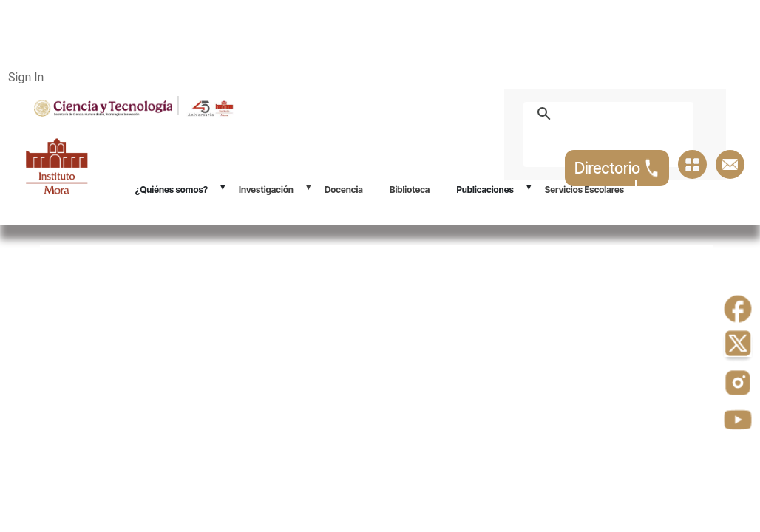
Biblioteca (410, 190)
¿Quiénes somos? (172, 190)
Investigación (266, 190)
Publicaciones (485, 190)
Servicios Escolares (584, 190)
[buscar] (625, 114)
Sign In (26, 77)
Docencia (344, 190)
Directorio (617, 168)
